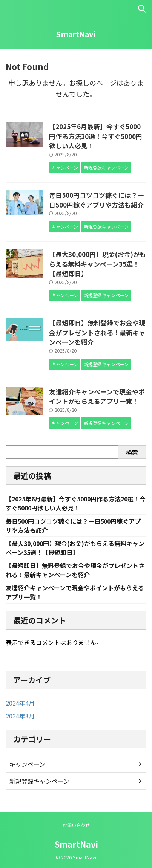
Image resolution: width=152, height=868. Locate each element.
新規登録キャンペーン (39, 781)
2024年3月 (20, 716)
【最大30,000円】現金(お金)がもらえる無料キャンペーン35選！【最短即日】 (97, 264)
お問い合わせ (76, 825)
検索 (132, 452)
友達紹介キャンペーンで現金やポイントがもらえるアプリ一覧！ (97, 397)
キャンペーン (27, 764)
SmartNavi (76, 34)
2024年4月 (20, 703)
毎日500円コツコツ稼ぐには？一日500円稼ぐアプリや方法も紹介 (96, 200)
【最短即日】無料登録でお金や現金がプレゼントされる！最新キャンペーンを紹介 (97, 332)
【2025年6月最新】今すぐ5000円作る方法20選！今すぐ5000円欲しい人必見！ (96, 136)
